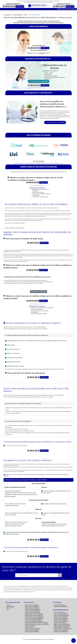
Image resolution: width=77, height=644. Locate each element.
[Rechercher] (60, 575)
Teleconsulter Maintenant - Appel (39, 81)
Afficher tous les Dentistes (39, 292)
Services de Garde (29, 602)
